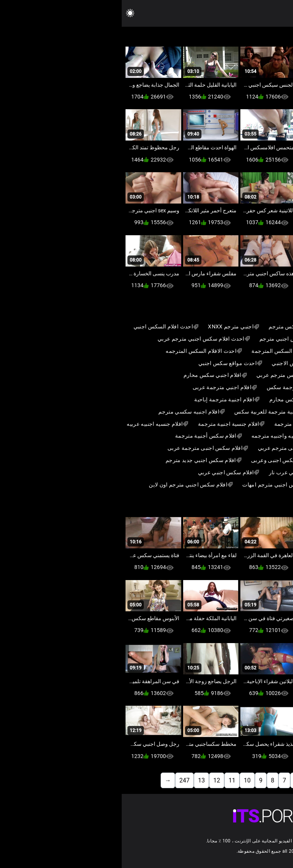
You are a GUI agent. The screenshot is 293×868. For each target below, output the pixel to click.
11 (110, 780)
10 (126, 780)
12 (95, 780)
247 (63, 780)
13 (80, 780)
